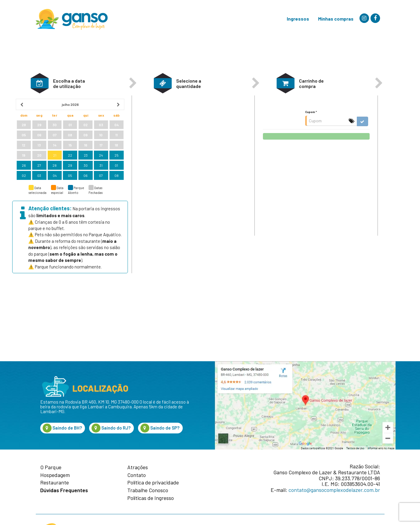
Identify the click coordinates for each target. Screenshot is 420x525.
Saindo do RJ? (111, 428)
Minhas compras (336, 19)
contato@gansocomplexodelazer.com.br (334, 490)
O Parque (51, 467)
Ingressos (298, 19)
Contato (137, 475)
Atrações (138, 467)
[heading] (70, 131)
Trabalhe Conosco (148, 490)
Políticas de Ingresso (151, 498)
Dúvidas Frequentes (64, 490)
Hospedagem (55, 475)
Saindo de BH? (62, 428)
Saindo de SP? (160, 428)
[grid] (70, 166)
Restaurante (55, 483)
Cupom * (311, 138)
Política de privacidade (153, 483)
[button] (40, 110)
